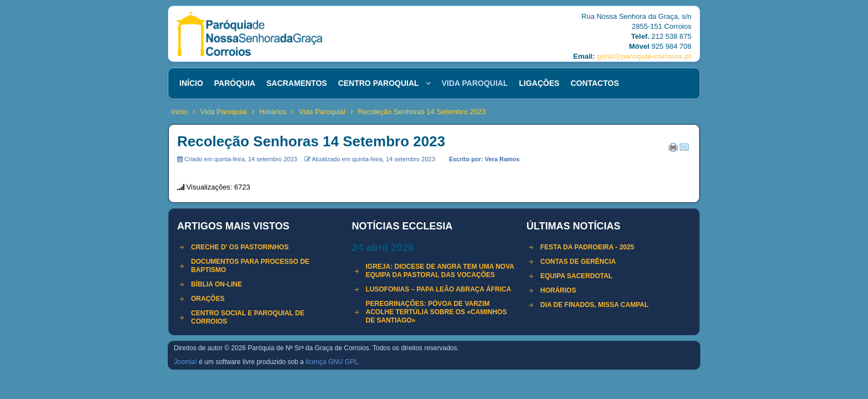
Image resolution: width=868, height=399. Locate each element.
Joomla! (185, 362)
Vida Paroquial (224, 112)
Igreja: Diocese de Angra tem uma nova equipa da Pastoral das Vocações (440, 271)
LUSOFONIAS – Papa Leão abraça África (439, 289)
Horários (273, 112)
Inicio (179, 112)
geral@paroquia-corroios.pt (644, 56)
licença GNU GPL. (333, 362)
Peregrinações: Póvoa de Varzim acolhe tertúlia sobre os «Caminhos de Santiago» (436, 312)
